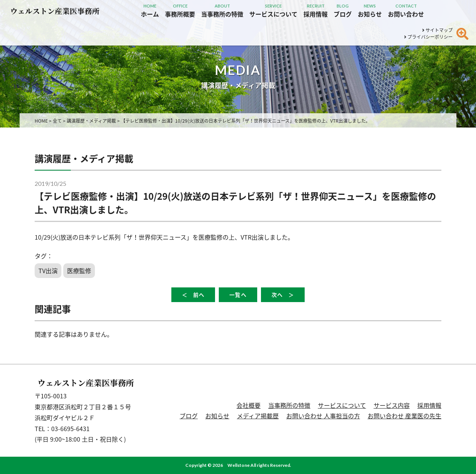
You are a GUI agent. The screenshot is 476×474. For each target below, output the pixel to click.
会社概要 (249, 405)
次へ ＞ (283, 295)
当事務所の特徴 (289, 405)
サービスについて (342, 405)
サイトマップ (437, 30)
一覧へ (238, 295)
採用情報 (429, 405)
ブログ (189, 416)
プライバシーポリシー (428, 37)
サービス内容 (392, 405)
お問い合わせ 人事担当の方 (323, 416)
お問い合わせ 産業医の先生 (404, 416)
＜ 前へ (193, 295)
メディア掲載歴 (258, 416)
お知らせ (217, 416)
